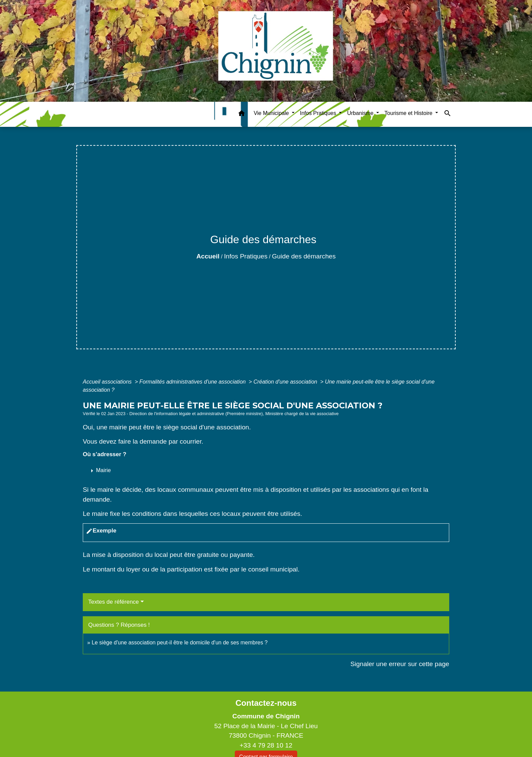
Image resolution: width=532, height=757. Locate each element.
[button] (242, 114)
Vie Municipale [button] (272, 113)
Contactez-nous (266, 703)
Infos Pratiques (246, 256)
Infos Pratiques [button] (319, 113)
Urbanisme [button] (361, 113)
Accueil (208, 256)
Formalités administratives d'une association (193, 382)
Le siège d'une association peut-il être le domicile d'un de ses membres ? (179, 643)
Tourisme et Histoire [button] (409, 113)
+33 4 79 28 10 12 (266, 745)
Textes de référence (113, 602)
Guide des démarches (304, 256)
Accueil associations (108, 382)
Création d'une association (286, 382)
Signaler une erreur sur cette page (400, 664)
